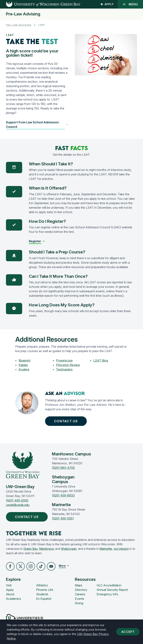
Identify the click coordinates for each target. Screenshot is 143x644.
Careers (80, 594)
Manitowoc (47, 549)
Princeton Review (68, 365)
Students (42, 594)
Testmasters (64, 369)
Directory (81, 590)
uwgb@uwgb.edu (18, 505)
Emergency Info (107, 594)
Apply (107, 4)
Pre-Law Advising (23, 14)
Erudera (24, 369)
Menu (130, 4)
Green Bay (31, 549)
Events (80, 599)
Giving (79, 603)
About (10, 594)
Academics (13, 599)
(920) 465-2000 (17, 500)
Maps (79, 585)
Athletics (42, 585)
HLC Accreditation (109, 585)
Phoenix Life (45, 590)
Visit (9, 585)
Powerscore (64, 360)
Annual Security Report (112, 590)
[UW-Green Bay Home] (40, 4)
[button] (37, 124)
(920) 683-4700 (63, 468)
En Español (44, 599)
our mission (121, 549)
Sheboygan (69, 549)
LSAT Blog (101, 360)
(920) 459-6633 (63, 495)
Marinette (106, 549)
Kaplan (23, 365)
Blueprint (24, 360)
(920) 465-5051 (63, 518)
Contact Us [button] (67, 421)
